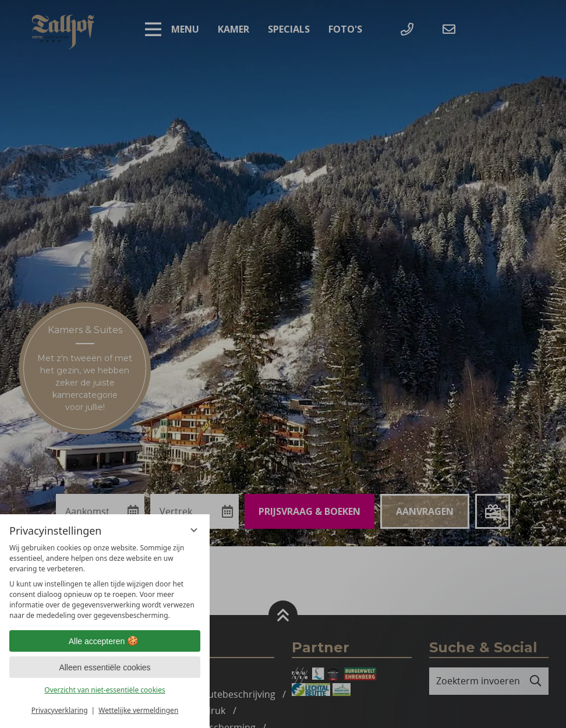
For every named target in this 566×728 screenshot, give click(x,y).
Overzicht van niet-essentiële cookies (105, 690)
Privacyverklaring (60, 710)
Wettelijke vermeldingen (138, 710)
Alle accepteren (105, 641)
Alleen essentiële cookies (105, 667)
